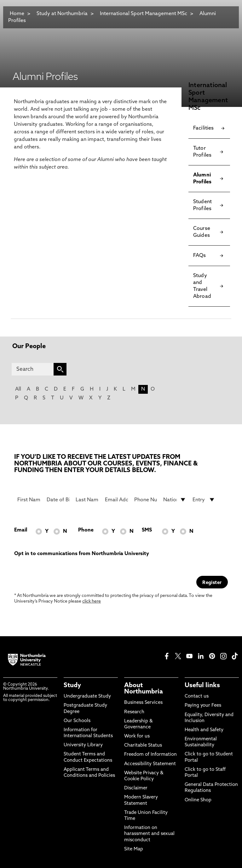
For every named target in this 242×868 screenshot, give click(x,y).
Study (72, 686)
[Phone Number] (146, 500)
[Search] (33, 369)
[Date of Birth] (58, 500)
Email (21, 530)
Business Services (143, 703)
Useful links (202, 686)
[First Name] (29, 500)
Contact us (197, 696)
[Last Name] (87, 500)
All (18, 389)
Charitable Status (143, 746)
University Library (83, 745)
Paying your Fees (203, 706)
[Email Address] (116, 500)
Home (17, 14)
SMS (147, 530)
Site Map (134, 849)
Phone (86, 530)
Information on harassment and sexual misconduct (149, 834)
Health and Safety (204, 730)
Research (134, 712)
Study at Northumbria (62, 14)
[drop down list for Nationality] (175, 500)
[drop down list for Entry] (204, 500)
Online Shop (198, 800)
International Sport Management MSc (144, 14)
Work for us (137, 736)
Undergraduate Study (87, 696)
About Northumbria (144, 689)
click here (92, 601)
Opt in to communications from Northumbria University (82, 554)
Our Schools (77, 721)
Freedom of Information (150, 755)
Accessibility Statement (150, 764)
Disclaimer (136, 788)
